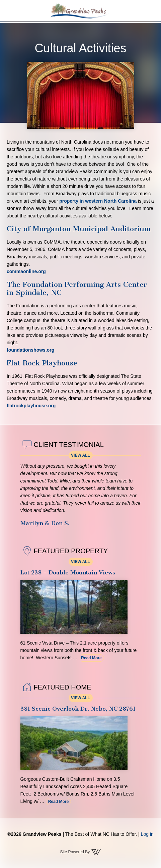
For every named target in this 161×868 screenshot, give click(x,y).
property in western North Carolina (98, 201)
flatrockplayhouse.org (31, 406)
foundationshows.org (30, 350)
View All (80, 455)
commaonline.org (26, 271)
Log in (147, 834)
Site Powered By (80, 852)
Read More (91, 658)
